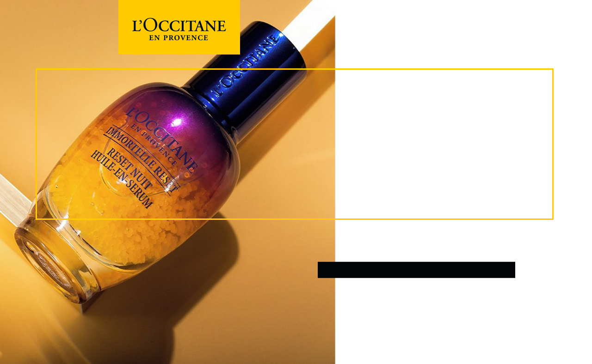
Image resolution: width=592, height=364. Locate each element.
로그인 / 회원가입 (416, 270)
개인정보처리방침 (377, 300)
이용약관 (331, 300)
